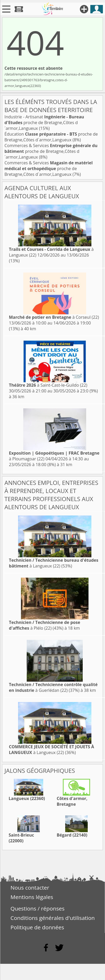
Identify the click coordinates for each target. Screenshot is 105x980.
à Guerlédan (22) (53, 687)
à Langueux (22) (54, 563)
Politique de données (37, 927)
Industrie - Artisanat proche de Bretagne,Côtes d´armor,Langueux (44, 123)
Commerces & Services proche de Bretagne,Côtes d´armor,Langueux (51, 151)
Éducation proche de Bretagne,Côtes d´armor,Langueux (51, 137)
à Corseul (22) (54, 317)
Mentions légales (32, 897)
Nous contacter (30, 888)
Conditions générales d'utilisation (53, 918)
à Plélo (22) (45, 625)
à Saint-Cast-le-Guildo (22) (48, 385)
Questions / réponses (37, 908)
